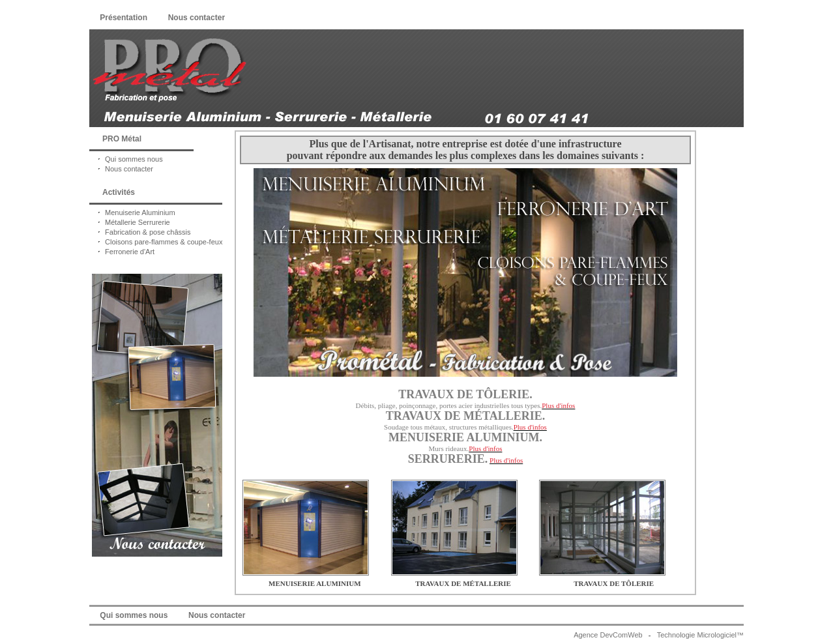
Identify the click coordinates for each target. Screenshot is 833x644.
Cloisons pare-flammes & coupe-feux (156, 242)
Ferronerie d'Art (122, 252)
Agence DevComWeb (608, 635)
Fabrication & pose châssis (140, 232)
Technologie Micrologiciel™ (700, 635)
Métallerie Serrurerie (130, 222)
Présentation (124, 18)
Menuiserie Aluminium (132, 212)
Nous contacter (196, 18)
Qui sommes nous (126, 159)
